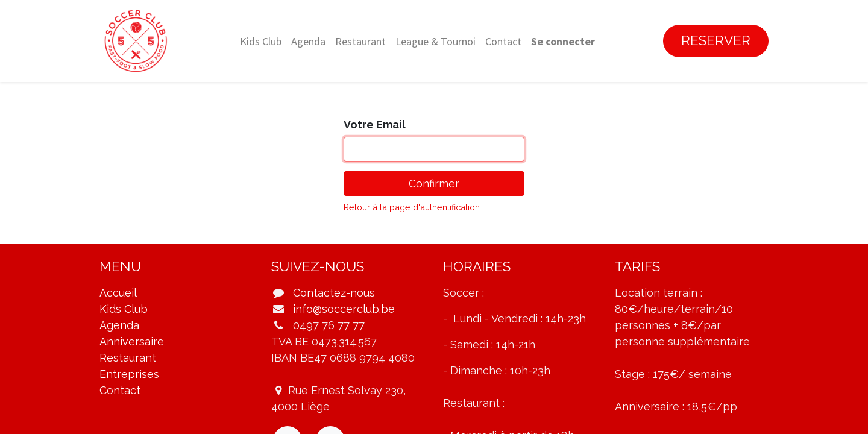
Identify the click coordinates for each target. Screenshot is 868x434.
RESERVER (716, 40)
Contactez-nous (334, 293)
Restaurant (128, 358)
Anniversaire (132, 341)
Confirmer (434, 184)
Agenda (119, 325)
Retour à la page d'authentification (412, 207)
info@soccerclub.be (344, 309)
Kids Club (124, 309)
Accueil (118, 293)
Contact (120, 390)
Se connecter (563, 41)
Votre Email (375, 124)
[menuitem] (261, 41)
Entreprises (129, 374)
